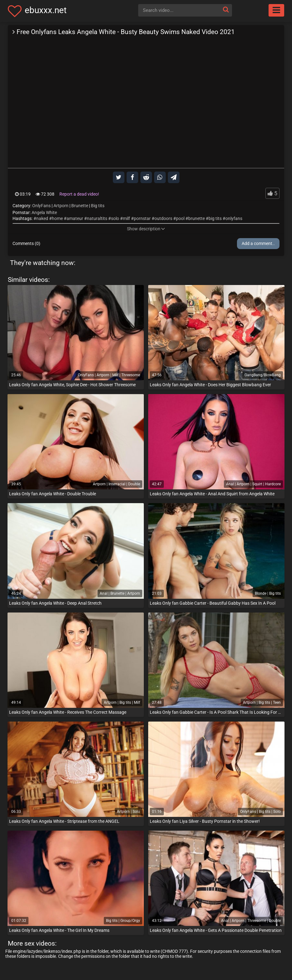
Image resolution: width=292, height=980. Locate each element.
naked (42, 218)
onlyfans (234, 218)
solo (115, 218)
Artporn (61, 206)
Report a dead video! (79, 194)
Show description (146, 229)
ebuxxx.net (46, 10)
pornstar (142, 218)
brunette (196, 218)
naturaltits (97, 218)
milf (126, 218)
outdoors (163, 218)
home (57, 218)
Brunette (80, 206)
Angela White (44, 212)
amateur (75, 218)
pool (180, 218)
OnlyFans (41, 206)
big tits (215, 218)
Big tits (98, 206)
